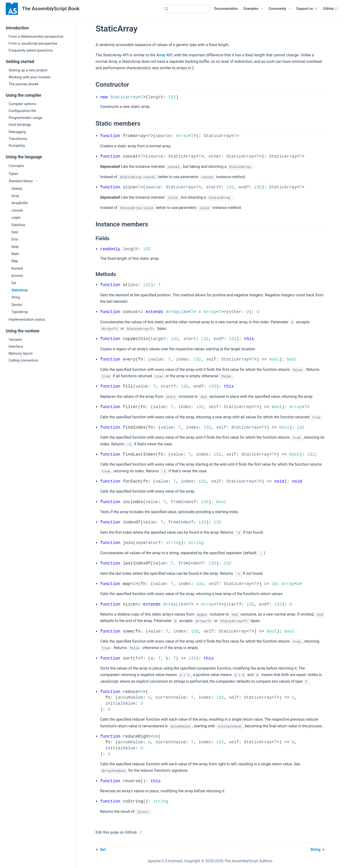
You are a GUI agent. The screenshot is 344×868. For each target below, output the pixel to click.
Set (14, 283)
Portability (17, 146)
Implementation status (27, 320)
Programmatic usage (25, 118)
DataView (18, 225)
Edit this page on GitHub (116, 832)
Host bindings (20, 125)
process (17, 276)
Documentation (226, 9)
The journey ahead (23, 84)
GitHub (331, 9)
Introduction (17, 28)
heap (15, 247)
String (16, 297)
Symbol (17, 305)
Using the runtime (23, 331)
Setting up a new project (28, 70)
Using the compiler (24, 95)
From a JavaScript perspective (33, 43)
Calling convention (23, 360)
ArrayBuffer (20, 203)
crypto (16, 218)
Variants (15, 340)
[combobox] (186, 9)
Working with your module (30, 77)
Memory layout (21, 353)
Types (13, 174)
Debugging (17, 132)
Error (15, 239)
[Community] (279, 9)
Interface (16, 346)
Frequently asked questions (31, 50)
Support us (307, 9)
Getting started (20, 62)
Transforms (18, 139)
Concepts (16, 166)
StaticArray (20, 290)
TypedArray (20, 312)
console (17, 210)
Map (15, 261)
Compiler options (22, 104)
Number (17, 268)
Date (15, 232)
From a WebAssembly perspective (36, 37)
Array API (164, 55)
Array (15, 196)
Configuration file (22, 111)
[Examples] (253, 9)
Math (15, 254)
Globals (17, 189)
